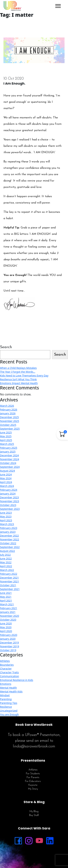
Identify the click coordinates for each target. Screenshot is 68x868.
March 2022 (7, 570)
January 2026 (8, 413)
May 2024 (6, 478)
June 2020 (6, 623)
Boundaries (7, 665)
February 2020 (9, 635)
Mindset (5, 695)
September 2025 (10, 429)
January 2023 (8, 532)
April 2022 (6, 566)
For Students (33, 774)
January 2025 (8, 452)
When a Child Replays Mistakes (18, 368)
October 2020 (8, 620)
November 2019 (10, 646)
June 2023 (6, 513)
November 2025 (10, 421)
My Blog (34, 812)
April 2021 (6, 601)
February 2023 (9, 528)
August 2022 (7, 551)
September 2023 (10, 509)
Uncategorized (9, 711)
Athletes (5, 661)
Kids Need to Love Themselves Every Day (24, 376)
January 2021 (8, 612)
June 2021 (6, 593)
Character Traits (9, 672)
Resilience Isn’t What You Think (18, 379)
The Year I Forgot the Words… (18, 372)
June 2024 (6, 474)
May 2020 (6, 627)
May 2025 (6, 436)
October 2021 (8, 585)
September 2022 (10, 547)
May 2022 (6, 562)
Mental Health (8, 688)
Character (6, 669)
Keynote (33, 785)
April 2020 (6, 631)
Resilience (6, 707)
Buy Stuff (34, 815)
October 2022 (8, 543)
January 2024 (8, 494)
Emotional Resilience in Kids (17, 680)
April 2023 (6, 520)
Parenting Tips (9, 703)
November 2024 (10, 459)
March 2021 (7, 604)
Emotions (6, 684)
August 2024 (7, 471)
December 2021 (9, 578)
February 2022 (9, 574)
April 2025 (6, 440)
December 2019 (9, 643)
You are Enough (9, 714)
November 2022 (10, 539)
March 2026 (7, 406)
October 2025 (8, 425)
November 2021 (10, 581)
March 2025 (7, 444)
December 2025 (9, 417)
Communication (10, 676)
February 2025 (9, 448)
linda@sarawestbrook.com (34, 746)
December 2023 (9, 497)
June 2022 (6, 559)
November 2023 (10, 501)
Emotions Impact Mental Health (19, 383)
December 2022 (9, 536)
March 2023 (7, 524)
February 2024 (9, 490)
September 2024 (10, 467)
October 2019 (8, 650)
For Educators (33, 781)
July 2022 (5, 555)
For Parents (33, 778)
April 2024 (6, 482)
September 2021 (10, 589)
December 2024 (9, 455)
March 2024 (7, 486)
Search (6, 347)
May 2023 (6, 516)
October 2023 (8, 505)
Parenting (6, 699)
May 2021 (6, 597)
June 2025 (6, 432)
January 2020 (8, 639)
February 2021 (9, 608)
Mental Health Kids (11, 691)
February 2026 (9, 410)
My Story (33, 789)
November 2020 (10, 616)
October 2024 (8, 463)
